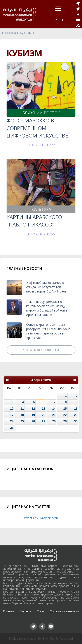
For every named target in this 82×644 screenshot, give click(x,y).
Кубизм (26, 33)
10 (12, 409)
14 (54, 409)
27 (43, 421)
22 (65, 415)
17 (12, 415)
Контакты (25, 611)
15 (65, 409)
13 (43, 409)
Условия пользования (64, 611)
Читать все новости (41, 350)
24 (12, 421)
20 (43, 415)
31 (12, 428)
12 (33, 409)
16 (76, 409)
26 (33, 421)
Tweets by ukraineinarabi (41, 518)
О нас (41, 611)
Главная (9, 611)
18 (22, 415)
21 (54, 415)
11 (22, 409)
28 (54, 421)
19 (33, 415)
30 (76, 421)
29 (65, 421)
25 (22, 421)
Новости (9, 33)
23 (76, 415)
